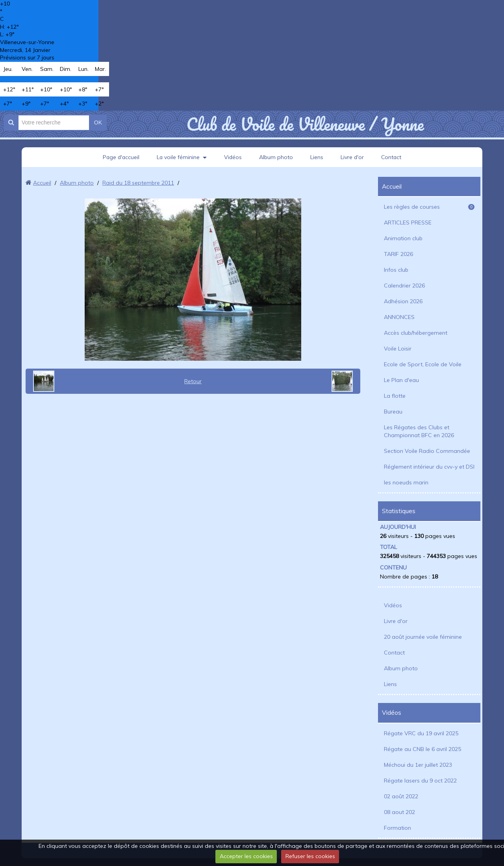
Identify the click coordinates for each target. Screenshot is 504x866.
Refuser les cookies (310, 856)
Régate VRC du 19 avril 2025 (421, 733)
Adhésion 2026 (403, 301)
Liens (317, 157)
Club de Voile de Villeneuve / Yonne (305, 124)
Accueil (42, 183)
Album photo (276, 157)
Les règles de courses (429, 207)
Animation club (403, 238)
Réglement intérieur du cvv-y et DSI (429, 467)
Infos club (396, 270)
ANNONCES (399, 317)
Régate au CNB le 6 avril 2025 (422, 749)
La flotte (395, 396)
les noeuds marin (406, 482)
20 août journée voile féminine (423, 637)
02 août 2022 (401, 796)
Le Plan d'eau (401, 380)
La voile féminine (178, 157)
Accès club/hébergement (416, 333)
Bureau (393, 412)
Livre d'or (353, 157)
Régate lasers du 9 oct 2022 (420, 781)
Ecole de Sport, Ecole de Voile (423, 364)
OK (98, 122)
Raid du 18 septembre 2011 (138, 183)
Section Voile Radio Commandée (427, 451)
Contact (392, 157)
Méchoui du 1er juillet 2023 (418, 765)
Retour (193, 381)
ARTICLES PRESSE (408, 223)
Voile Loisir (398, 349)
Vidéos (233, 157)
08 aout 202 (399, 812)
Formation (397, 828)
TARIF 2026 (398, 254)
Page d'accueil (120, 157)
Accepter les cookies (246, 856)
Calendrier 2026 (404, 286)
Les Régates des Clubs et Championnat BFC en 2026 (419, 431)
